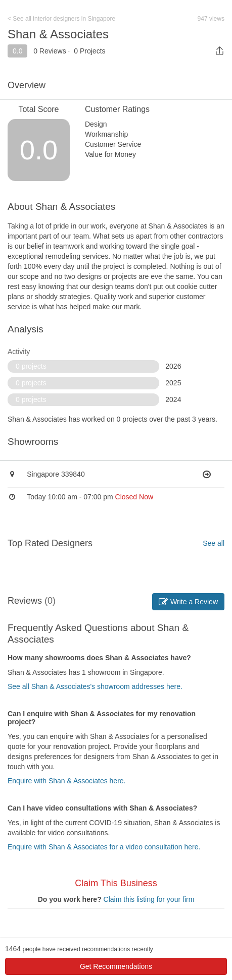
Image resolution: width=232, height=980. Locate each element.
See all (214, 543)
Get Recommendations (116, 966)
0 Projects (89, 51)
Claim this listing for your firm (149, 899)
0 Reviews (50, 51)
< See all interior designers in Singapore (61, 19)
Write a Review (188, 602)
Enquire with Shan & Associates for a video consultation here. (104, 847)
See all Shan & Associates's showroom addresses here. (95, 686)
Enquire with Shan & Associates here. (66, 781)
